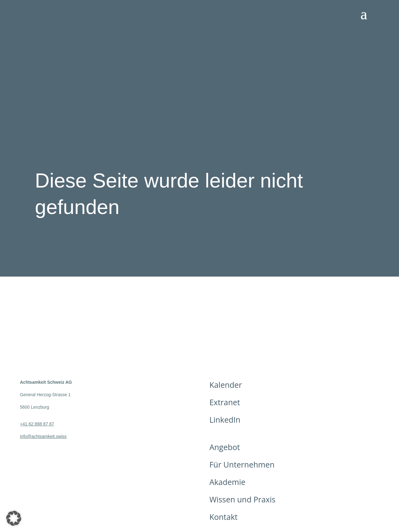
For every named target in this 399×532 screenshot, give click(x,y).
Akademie (228, 482)
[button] (14, 518)
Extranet (225, 402)
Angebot (225, 447)
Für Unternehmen (242, 464)
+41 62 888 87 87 (37, 424)
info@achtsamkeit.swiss (43, 436)
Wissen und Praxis (243, 499)
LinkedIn (225, 420)
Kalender (226, 385)
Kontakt (224, 517)
